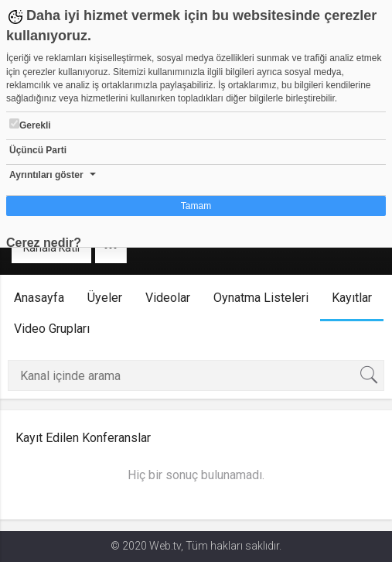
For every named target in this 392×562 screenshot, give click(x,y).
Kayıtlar (352, 298)
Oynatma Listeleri (261, 298)
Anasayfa (39, 298)
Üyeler (105, 298)
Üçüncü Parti (38, 150)
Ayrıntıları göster (46, 175)
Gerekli (30, 125)
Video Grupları (52, 329)
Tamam (196, 206)
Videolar (168, 298)
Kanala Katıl (51, 248)
